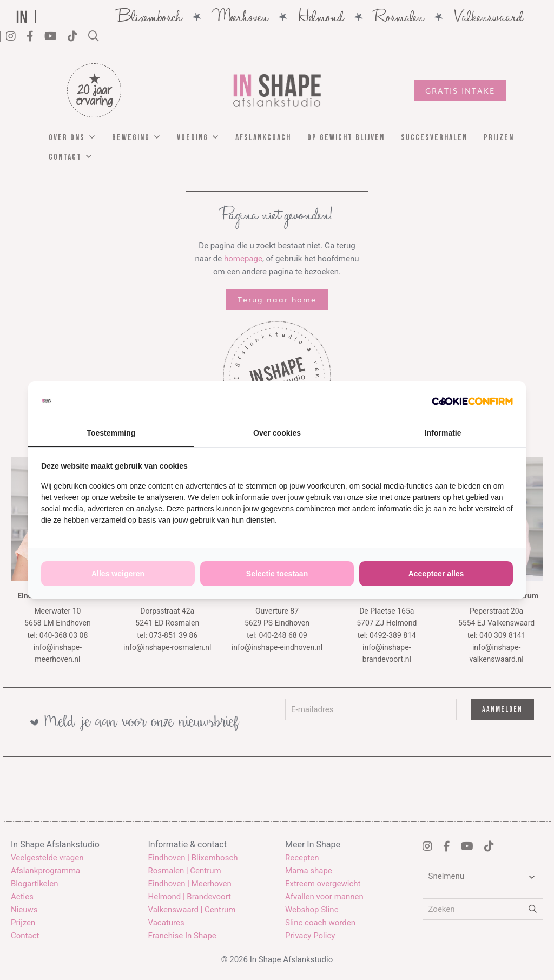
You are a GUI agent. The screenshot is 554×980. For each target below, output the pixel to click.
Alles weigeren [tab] (118, 574)
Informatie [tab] (443, 433)
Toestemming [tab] (111, 433)
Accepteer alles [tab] (436, 574)
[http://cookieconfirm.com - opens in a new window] (472, 400)
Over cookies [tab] (277, 433)
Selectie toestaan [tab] (277, 574)
